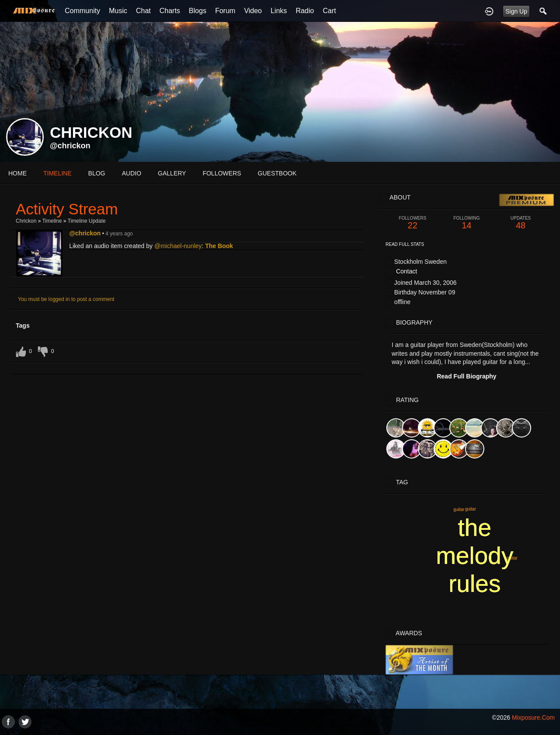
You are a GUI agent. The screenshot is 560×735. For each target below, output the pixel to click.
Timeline (58, 173)
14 (467, 223)
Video (253, 11)
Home (17, 173)
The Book (219, 246)
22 (413, 223)
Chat (143, 11)
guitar (459, 509)
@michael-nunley (178, 246)
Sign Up (516, 11)
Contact (406, 271)
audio (131, 173)
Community (82, 11)
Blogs (198, 11)
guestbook (277, 173)
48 (521, 223)
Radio (305, 11)
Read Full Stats (405, 244)
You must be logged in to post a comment (66, 299)
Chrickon (26, 221)
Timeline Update (87, 221)
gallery (172, 173)
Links (279, 11)
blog (97, 173)
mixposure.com (533, 717)
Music (118, 11)
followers (222, 173)
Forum (225, 11)
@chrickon (70, 146)
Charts (170, 11)
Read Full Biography (466, 376)
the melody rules (474, 556)
